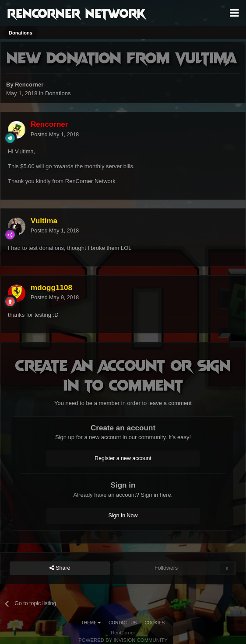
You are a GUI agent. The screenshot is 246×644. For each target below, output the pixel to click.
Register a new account (123, 458)
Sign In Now (123, 516)
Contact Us (123, 623)
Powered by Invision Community (123, 640)
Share (60, 568)
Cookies (155, 623)
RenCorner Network (76, 13)
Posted (55, 135)
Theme (91, 623)
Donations (58, 93)
